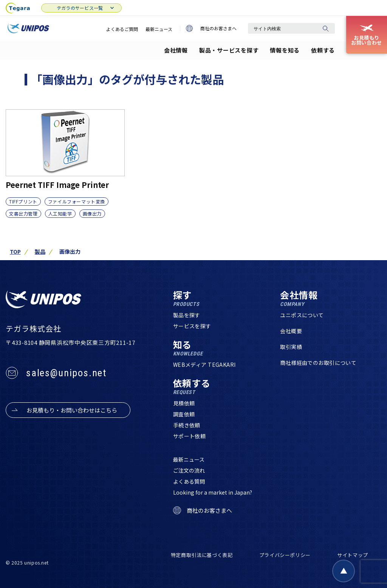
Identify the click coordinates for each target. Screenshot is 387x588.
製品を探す (187, 315)
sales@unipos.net (66, 373)
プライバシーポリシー (285, 555)
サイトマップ (353, 555)
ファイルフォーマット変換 (77, 201)
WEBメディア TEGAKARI (204, 365)
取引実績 (291, 347)
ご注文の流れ (189, 470)
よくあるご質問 (122, 29)
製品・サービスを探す (229, 50)
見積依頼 (184, 403)
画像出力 (92, 213)
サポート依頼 (190, 436)
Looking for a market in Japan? (213, 492)
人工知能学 (60, 213)
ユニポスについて (302, 315)
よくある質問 (189, 481)
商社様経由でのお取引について (318, 363)
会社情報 (176, 50)
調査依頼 (184, 414)
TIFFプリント (23, 201)
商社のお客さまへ (211, 28)
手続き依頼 (187, 425)
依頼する (323, 50)
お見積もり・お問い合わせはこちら (72, 410)
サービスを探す (192, 326)
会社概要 (291, 331)
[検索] (325, 28)
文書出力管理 (23, 213)
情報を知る (285, 50)
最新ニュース (159, 29)
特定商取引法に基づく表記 (202, 555)
